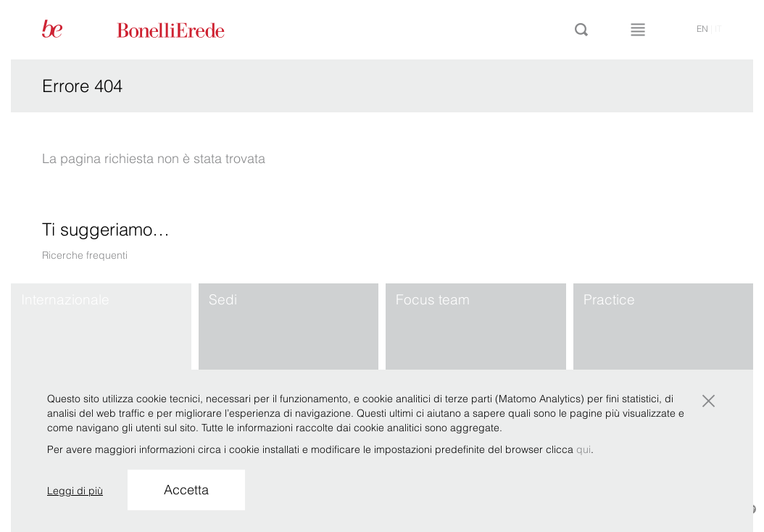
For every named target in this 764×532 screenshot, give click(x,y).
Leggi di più (75, 491)
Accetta (186, 490)
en (702, 29)
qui (584, 449)
